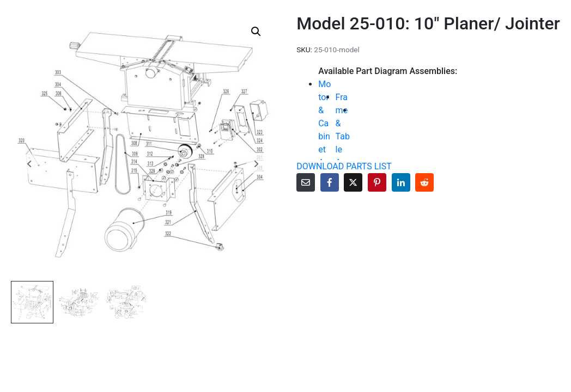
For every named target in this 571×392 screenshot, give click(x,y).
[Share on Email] (306, 182)
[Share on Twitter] (353, 182)
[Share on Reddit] (424, 182)
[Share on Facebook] (330, 182)
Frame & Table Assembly (343, 143)
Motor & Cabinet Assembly (326, 136)
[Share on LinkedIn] (401, 182)
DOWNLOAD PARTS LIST (344, 166)
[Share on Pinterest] (377, 182)
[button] (256, 32)
